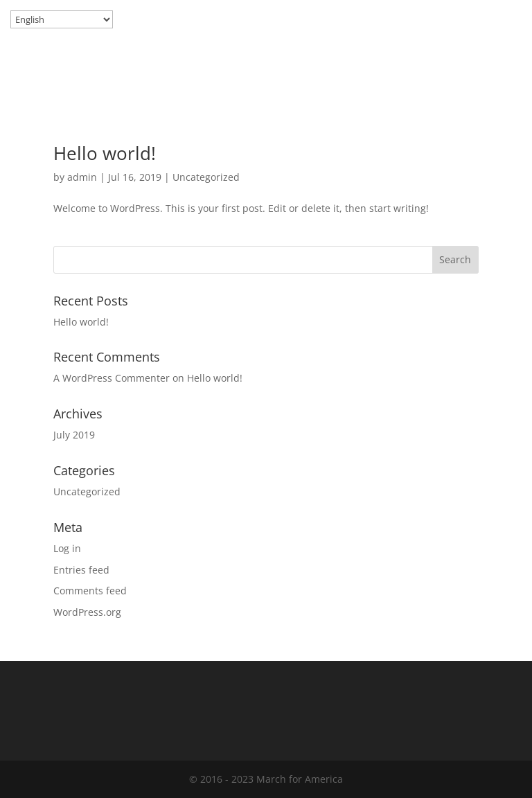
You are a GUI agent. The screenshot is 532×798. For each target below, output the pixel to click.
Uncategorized (206, 177)
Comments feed (90, 591)
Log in (67, 548)
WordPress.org (87, 612)
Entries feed (81, 570)
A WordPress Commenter (112, 378)
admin (82, 177)
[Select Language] (62, 19)
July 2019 (74, 435)
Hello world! (105, 153)
